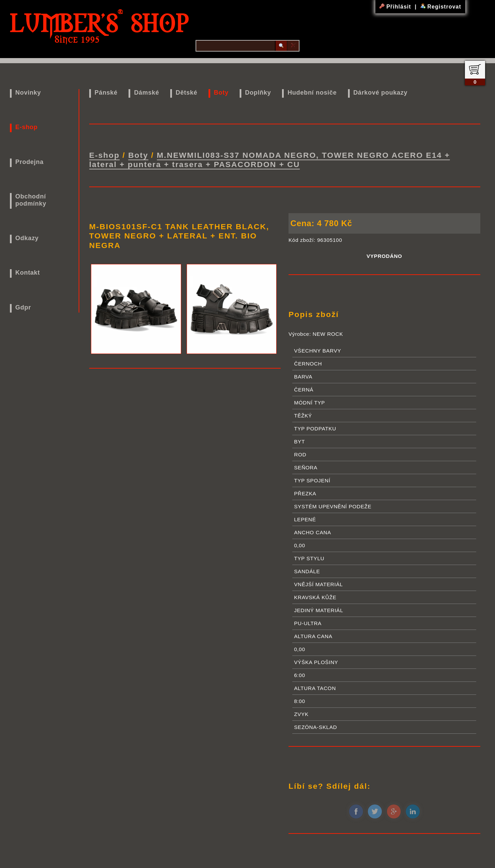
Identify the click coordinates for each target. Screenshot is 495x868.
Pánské (106, 93)
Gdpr (23, 307)
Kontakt (28, 273)
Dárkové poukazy (380, 93)
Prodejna (30, 162)
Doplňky (258, 93)
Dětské (186, 93)
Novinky (28, 93)
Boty (221, 93)
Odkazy (27, 238)
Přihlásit (396, 7)
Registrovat (441, 7)
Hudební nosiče (312, 93)
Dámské (146, 93)
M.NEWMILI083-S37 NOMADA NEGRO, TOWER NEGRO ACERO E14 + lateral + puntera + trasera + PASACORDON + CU (270, 160)
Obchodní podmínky (31, 200)
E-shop (26, 127)
